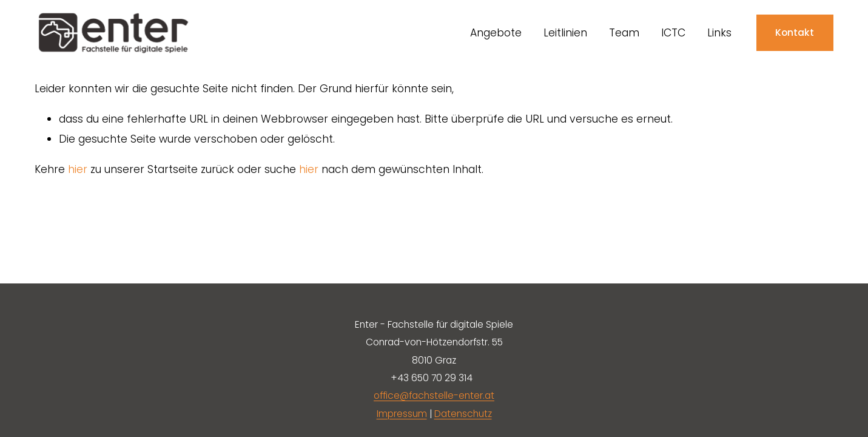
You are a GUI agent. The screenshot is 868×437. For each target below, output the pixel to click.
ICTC (673, 33)
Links (719, 33)
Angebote (496, 33)
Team (624, 33)
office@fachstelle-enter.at (434, 395)
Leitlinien (565, 33)
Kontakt (795, 32)
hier (78, 169)
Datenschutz (463, 414)
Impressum (402, 414)
